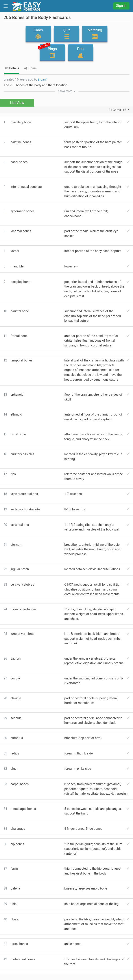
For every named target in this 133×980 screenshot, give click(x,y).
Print (81, 53)
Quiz (66, 34)
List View (17, 103)
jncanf (42, 80)
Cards (38, 34)
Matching (95, 34)
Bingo (51, 52)
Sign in (121, 6)
